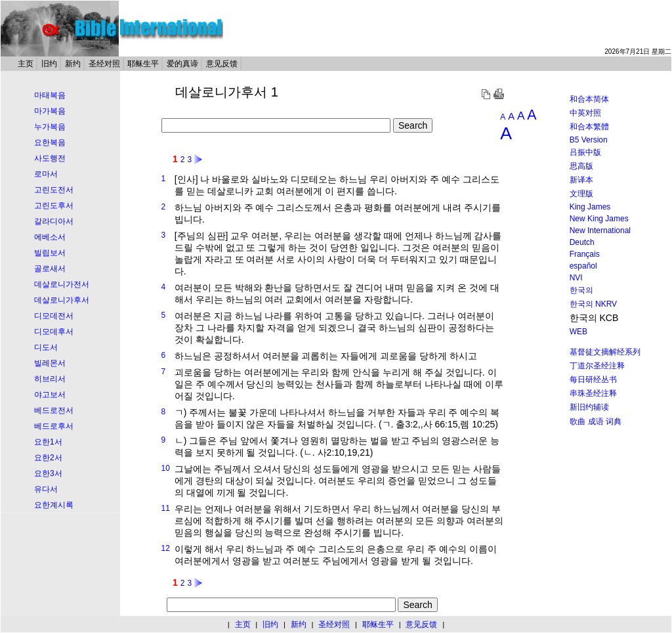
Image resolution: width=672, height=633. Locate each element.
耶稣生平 (143, 64)
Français (585, 254)
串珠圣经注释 (593, 393)
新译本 (581, 180)
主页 (26, 64)
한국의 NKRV (593, 304)
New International (600, 230)
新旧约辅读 (589, 407)
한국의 (581, 290)
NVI (576, 278)
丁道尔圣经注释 (597, 366)
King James (590, 207)
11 (165, 508)
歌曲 (577, 422)
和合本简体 (589, 99)
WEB (578, 332)
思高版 (581, 166)
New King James (599, 219)
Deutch (582, 242)
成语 (596, 422)
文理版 (581, 194)
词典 (614, 422)
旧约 (49, 64)
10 (165, 468)
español (583, 266)
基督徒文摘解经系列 (605, 352)
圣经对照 (104, 64)
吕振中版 (585, 152)
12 (165, 548)
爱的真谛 (182, 64)
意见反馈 (222, 64)
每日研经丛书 (593, 380)
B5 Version (589, 140)
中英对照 (585, 113)
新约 (73, 64)
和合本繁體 (589, 127)
